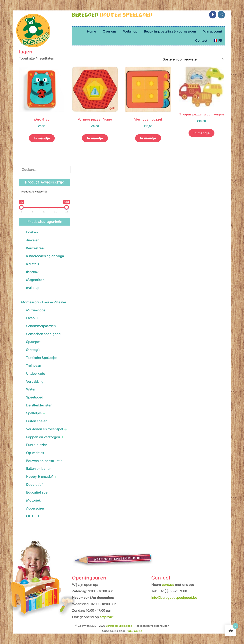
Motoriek (33, 500)
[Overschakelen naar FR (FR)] (218, 41)
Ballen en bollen (39, 469)
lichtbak (32, 272)
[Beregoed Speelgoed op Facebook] (213, 15)
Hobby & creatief (39, 477)
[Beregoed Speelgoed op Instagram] (221, 15)
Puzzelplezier (37, 445)
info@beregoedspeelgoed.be (174, 597)
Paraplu (32, 318)
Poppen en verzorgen (43, 437)
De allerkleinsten (39, 405)
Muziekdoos (36, 310)
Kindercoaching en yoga (45, 256)
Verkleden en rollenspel (45, 429)
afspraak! (107, 617)
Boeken (32, 232)
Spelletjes (34, 413)
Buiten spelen (37, 421)
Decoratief (34, 485)
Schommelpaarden (41, 326)
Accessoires (35, 508)
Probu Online (134, 631)
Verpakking (35, 381)
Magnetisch (35, 280)
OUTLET (33, 516)
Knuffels (33, 264)
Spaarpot (33, 342)
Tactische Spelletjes (42, 358)
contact (168, 585)
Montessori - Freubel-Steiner (44, 302)
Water (31, 389)
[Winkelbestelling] (192, 59)
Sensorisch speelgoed (43, 334)
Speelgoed (35, 397)
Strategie (33, 350)
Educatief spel (37, 492)
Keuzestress (35, 248)
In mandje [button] (42, 138)
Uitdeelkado (36, 373)
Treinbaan (34, 365)
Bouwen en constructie (44, 461)
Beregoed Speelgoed (21, 5)
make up (33, 288)
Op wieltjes (35, 453)
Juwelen (33, 240)
